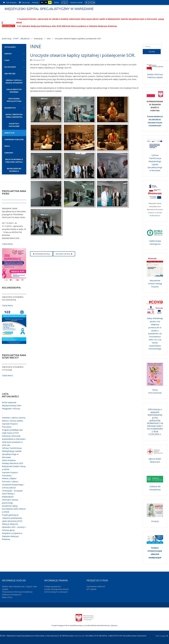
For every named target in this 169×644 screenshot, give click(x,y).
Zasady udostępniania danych (56, 589)
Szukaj (152, 52)
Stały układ (63, 2)
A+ (94, 2)
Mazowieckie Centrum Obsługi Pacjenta (155, 284)
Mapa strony (7, 597)
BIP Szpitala (91, 589)
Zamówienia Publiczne (96, 586)
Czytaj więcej (7, 244)
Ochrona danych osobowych (56, 592)
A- (87, 2)
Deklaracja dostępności (12, 595)
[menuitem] (14, 47)
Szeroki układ (66, 2)
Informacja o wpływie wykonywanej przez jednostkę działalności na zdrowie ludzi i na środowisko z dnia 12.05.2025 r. (155, 422)
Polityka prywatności (53, 586)
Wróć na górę (162, 636)
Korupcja (155, 521)
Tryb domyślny (10, 2)
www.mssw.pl (79, 636)
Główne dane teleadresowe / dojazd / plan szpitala (19, 588)
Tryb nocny (24, 2)
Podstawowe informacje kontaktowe (17, 592)
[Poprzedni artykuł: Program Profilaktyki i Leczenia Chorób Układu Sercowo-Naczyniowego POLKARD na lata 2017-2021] (42, 254)
